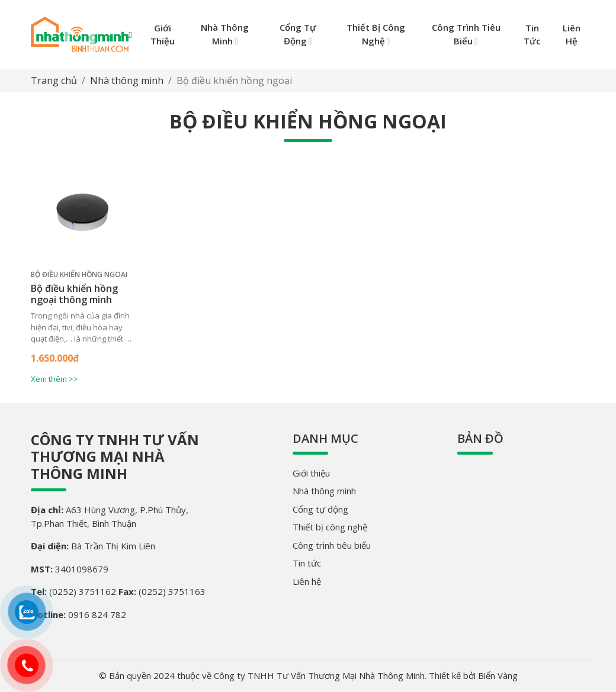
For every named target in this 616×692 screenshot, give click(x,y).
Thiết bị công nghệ (330, 527)
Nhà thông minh (127, 81)
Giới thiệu (311, 473)
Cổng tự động (320, 509)
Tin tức (307, 563)
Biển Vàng (498, 675)
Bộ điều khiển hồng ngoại (79, 274)
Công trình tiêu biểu (332, 545)
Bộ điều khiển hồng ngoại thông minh (74, 294)
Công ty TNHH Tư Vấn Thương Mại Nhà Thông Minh (115, 457)
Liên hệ (307, 581)
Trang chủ (54, 81)
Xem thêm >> (54, 379)
